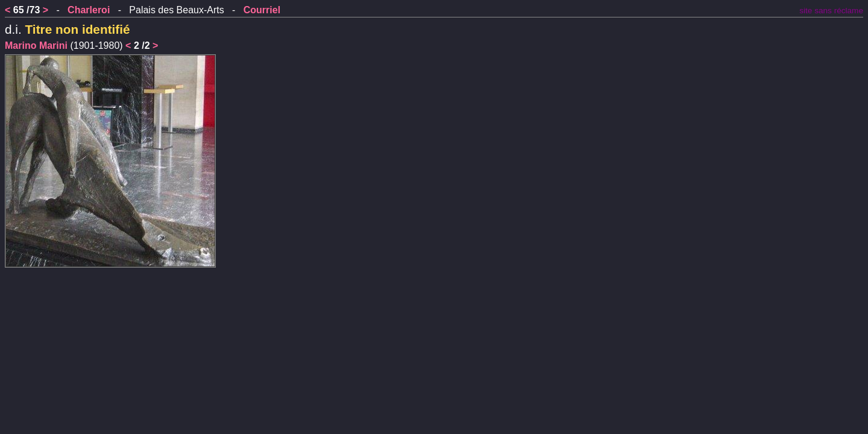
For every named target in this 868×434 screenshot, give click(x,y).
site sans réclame (831, 11)
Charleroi (89, 10)
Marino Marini (36, 46)
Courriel (262, 10)
